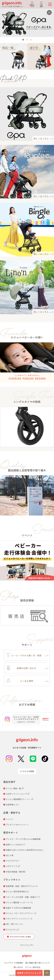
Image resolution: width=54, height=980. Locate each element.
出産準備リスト (12, 805)
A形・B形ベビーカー (15, 924)
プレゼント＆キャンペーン (17, 825)
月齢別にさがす (32, 4)
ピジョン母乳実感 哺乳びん (17, 891)
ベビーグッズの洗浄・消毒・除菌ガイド (23, 897)
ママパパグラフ (12, 861)
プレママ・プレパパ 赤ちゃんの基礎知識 (23, 839)
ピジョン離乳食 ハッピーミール (19, 902)
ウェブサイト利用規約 (14, 963)
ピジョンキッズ (12, 930)
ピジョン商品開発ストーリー (18, 799)
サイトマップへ (27, 945)
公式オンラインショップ (29, 973)
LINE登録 (41, 4)
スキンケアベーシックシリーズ (19, 919)
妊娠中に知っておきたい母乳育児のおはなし (25, 850)
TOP (47, 973)
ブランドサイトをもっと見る (20, 937)
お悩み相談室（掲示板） (16, 872)
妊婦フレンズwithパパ (15, 845)
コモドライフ (12, 866)
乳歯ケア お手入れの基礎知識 (18, 908)
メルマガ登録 (27, 771)
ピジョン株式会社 (33, 967)
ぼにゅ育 (10, 855)
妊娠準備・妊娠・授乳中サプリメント (22, 886)
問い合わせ (18, 967)
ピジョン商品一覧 (13, 788)
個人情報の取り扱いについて (38, 963)
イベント (10, 819)
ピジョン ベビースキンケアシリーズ (21, 913)
